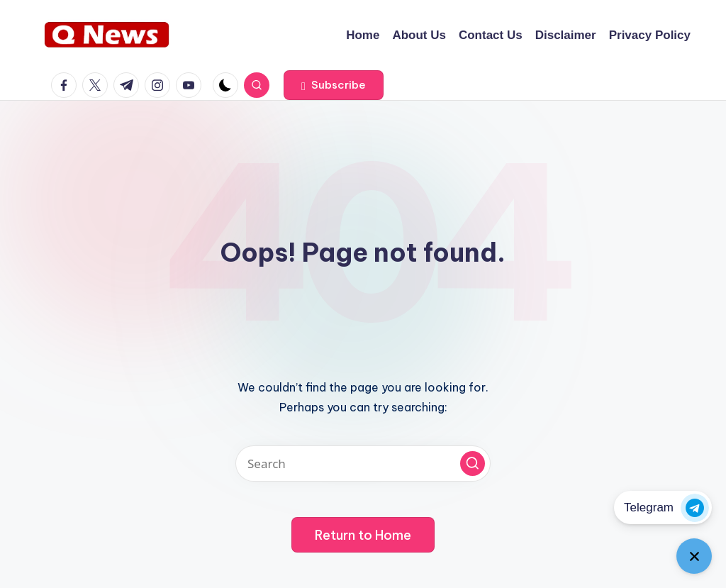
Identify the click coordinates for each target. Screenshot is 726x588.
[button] (334, 85)
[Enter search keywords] (363, 464)
